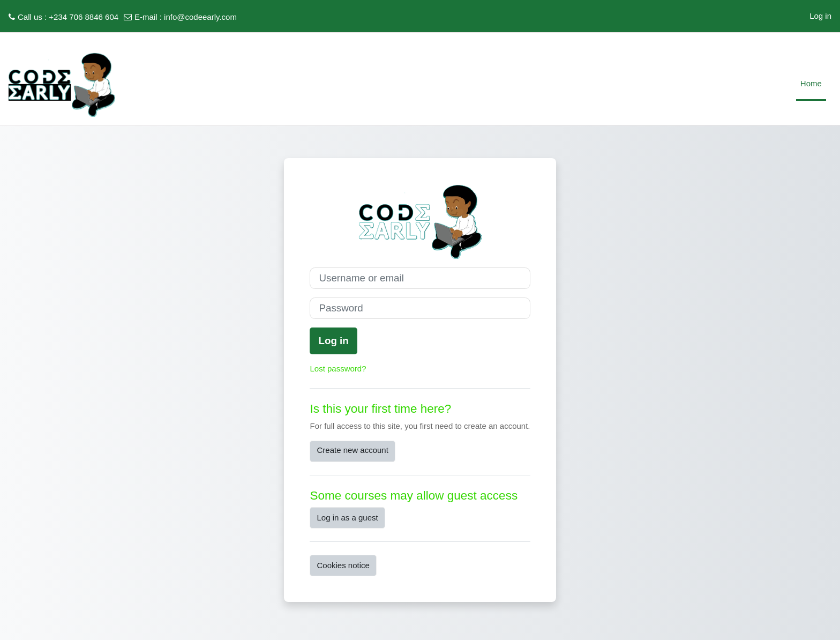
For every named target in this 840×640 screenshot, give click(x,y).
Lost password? (338, 369)
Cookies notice (343, 565)
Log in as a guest (347, 518)
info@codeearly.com (200, 17)
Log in (820, 16)
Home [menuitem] (811, 83)
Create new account (352, 450)
